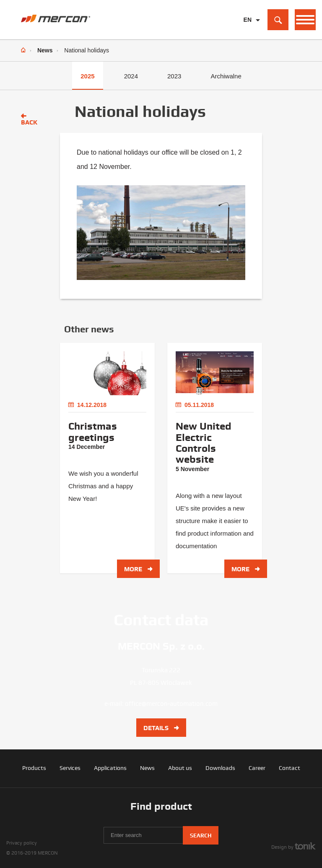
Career (257, 768)
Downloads (220, 768)
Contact (290, 768)
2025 (87, 76)
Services (70, 768)
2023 (174, 76)
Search (201, 836)
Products (34, 768)
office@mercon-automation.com (171, 704)
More (138, 569)
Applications (110, 768)
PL (247, 33)
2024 (131, 76)
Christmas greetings (93, 432)
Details (161, 728)
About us (180, 768)
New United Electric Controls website (204, 443)
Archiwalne (226, 76)
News (45, 50)
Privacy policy (22, 843)
